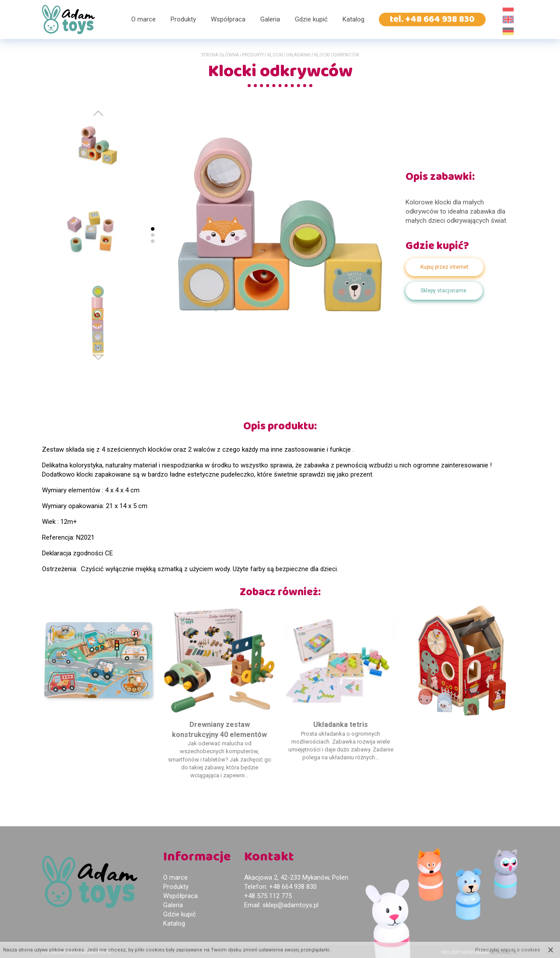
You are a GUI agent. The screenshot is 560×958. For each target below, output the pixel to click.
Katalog (353, 19)
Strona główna (220, 55)
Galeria (270, 19)
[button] (98, 357)
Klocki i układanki (289, 55)
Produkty (183, 19)
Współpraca (228, 19)
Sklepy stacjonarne (443, 291)
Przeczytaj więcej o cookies (507, 950)
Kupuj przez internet (444, 267)
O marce (143, 19)
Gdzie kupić (311, 19)
